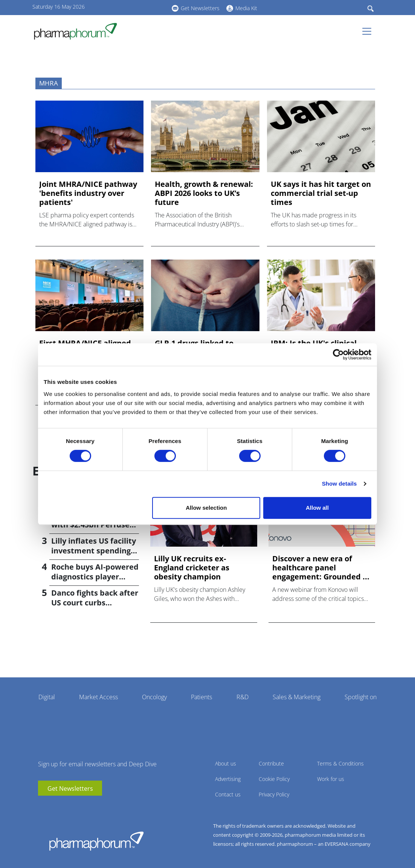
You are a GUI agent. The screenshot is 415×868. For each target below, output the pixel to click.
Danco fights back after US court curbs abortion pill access (95, 603)
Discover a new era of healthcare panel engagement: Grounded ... (321, 568)
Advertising (228, 779)
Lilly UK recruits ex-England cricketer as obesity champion (192, 568)
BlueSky (145, 7)
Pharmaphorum (96, 841)
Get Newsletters (200, 8)
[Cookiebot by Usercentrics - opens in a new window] (338, 355)
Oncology (154, 697)
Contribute (271, 763)
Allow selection (206, 508)
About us (226, 763)
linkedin (134, 7)
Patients (201, 697)
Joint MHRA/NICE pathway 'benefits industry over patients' (88, 193)
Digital (47, 697)
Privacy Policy (274, 794)
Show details (339, 484)
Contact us (228, 794)
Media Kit (246, 8)
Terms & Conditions (340, 763)
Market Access (98, 697)
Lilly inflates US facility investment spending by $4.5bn (94, 551)
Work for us (331, 779)
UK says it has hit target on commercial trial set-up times (321, 193)
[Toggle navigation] (369, 31)
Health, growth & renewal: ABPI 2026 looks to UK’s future (204, 193)
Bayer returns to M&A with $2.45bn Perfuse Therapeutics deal (92, 525)
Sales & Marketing (297, 697)
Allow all (317, 508)
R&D (243, 697)
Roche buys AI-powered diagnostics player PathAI (95, 577)
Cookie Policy (274, 779)
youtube (123, 7)
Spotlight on (361, 697)
